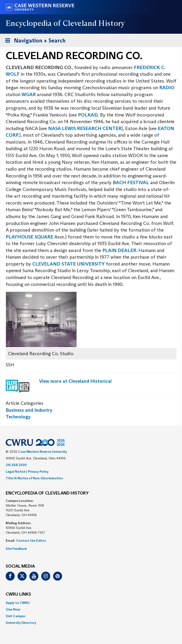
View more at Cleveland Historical (75, 381)
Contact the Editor (31, 541)
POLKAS (87, 115)
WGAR (29, 94)
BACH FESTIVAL (131, 182)
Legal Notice (16, 471)
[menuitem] (91, 603)
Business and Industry (29, 410)
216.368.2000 (16, 465)
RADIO (167, 88)
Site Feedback (16, 549)
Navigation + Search (34, 41)
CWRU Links (18, 594)
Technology (18, 417)
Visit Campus (16, 616)
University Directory (21, 623)
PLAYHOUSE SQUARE (30, 237)
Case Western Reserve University (43, 452)
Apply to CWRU (18, 603)
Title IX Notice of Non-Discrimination (34, 478)
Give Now (13, 609)
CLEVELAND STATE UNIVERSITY (68, 264)
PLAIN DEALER (119, 250)
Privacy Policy (38, 471)
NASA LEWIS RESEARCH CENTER (85, 128)
